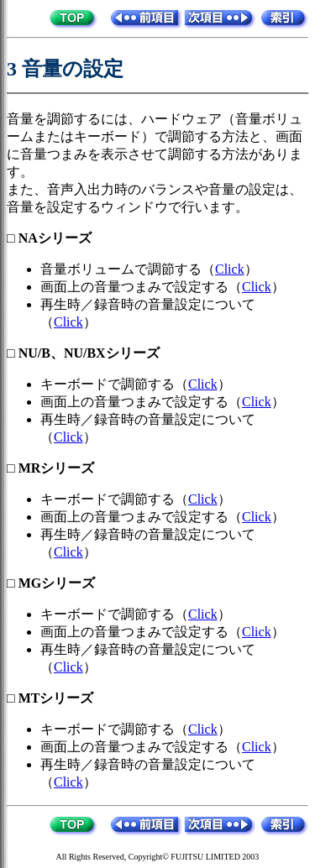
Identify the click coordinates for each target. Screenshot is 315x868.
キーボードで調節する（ (114, 384)
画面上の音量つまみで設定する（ (141, 287)
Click (230, 269)
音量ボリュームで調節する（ (128, 269)
